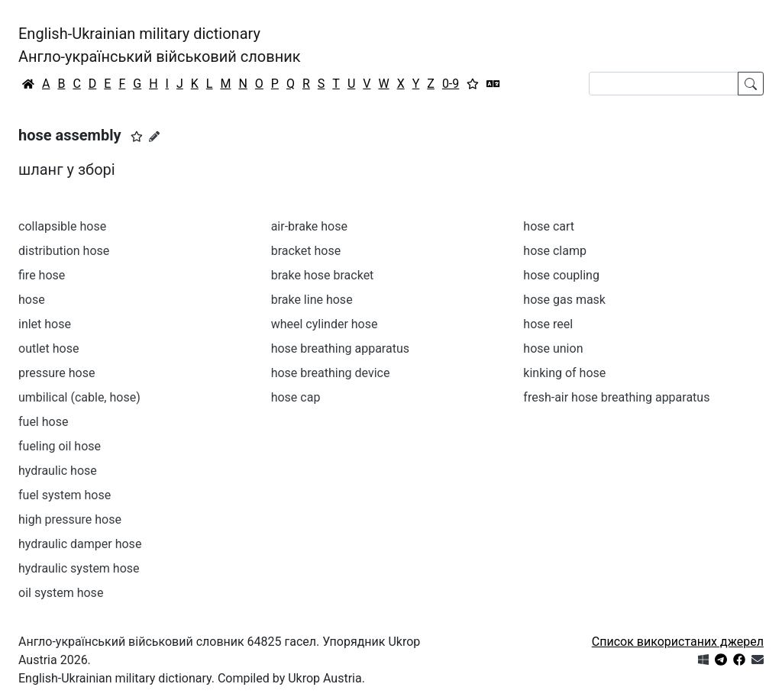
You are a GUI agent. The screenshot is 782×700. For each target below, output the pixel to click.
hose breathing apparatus (340, 348)
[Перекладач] (493, 84)
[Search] (664, 84)
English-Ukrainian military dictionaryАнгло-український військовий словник (160, 45)
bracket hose (306, 251)
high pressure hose (70, 519)
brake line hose (312, 300)
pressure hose (57, 373)
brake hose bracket (323, 275)
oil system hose (61, 593)
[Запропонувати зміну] (154, 137)
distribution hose (64, 251)
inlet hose (45, 324)
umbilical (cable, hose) (79, 397)
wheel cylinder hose (325, 324)
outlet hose (48, 348)
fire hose (42, 275)
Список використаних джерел (678, 642)
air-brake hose (309, 226)
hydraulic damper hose (80, 544)
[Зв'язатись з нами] (758, 660)
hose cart (549, 226)
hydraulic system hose (79, 568)
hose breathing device (331, 373)
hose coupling (561, 275)
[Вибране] (473, 84)
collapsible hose (62, 226)
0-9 (451, 84)
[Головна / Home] (28, 84)
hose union (553, 348)
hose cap (296, 397)
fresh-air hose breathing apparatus (616, 397)
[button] (137, 137)
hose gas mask (564, 300)
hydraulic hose (58, 471)
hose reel (548, 324)
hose (32, 300)
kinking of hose (564, 373)
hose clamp (555, 251)
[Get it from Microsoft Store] (703, 660)
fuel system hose (65, 495)
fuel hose (43, 422)
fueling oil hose (60, 446)
